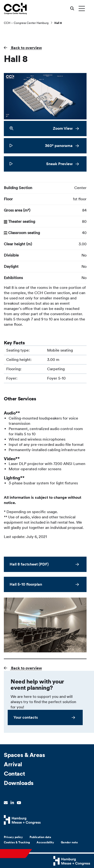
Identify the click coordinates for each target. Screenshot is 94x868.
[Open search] (72, 8)
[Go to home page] (15, 8)
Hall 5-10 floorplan (26, 584)
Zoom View (41, 128)
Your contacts (26, 717)
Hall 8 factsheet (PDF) (29, 564)
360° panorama (41, 146)
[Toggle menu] (82, 8)
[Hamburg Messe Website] (22, 820)
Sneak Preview (41, 164)
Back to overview (26, 48)
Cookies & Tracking (17, 842)
